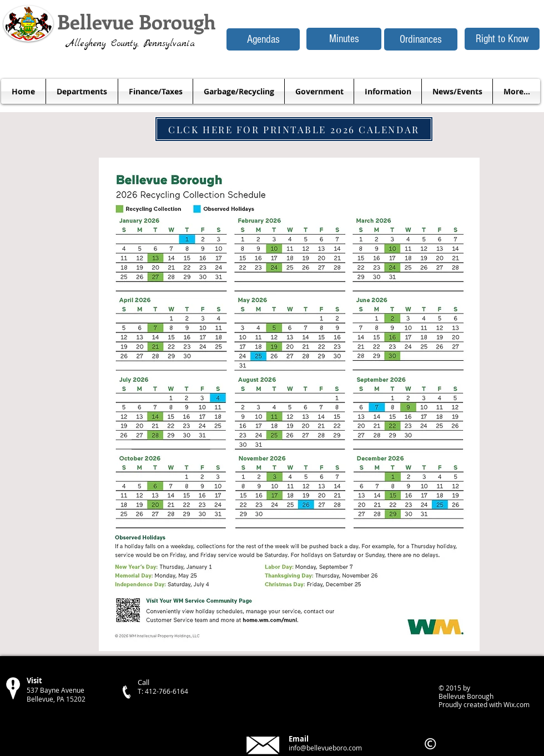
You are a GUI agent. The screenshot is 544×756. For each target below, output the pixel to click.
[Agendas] (263, 39)
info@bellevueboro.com (325, 748)
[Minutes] (344, 39)
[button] (82, 91)
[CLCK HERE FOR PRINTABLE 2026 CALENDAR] (294, 129)
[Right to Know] (502, 39)
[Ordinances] (421, 39)
